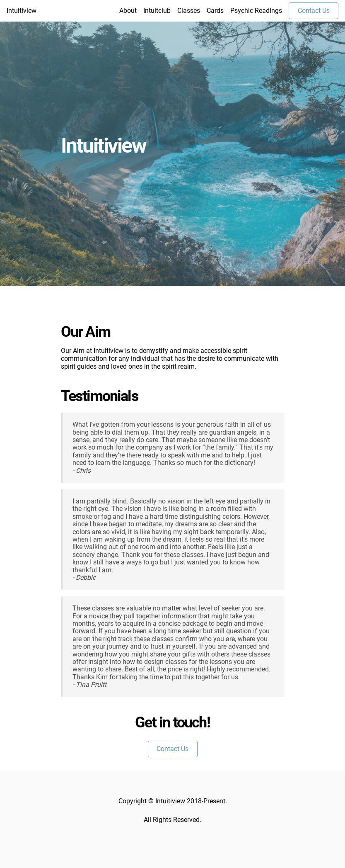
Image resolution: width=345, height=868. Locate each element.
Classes (189, 11)
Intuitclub (157, 11)
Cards (215, 11)
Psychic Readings (256, 11)
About (128, 11)
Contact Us (314, 11)
